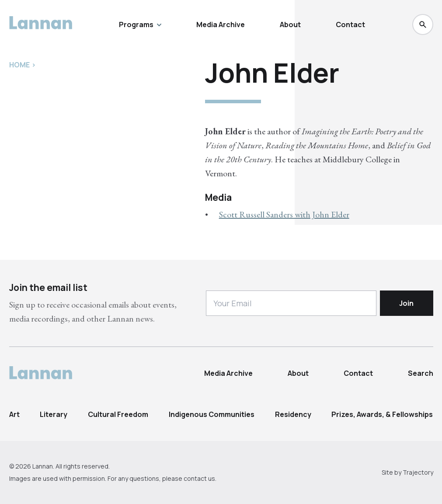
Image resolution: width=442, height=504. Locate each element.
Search (421, 373)
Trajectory (418, 472)
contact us (199, 478)
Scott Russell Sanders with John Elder (284, 214)
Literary (54, 414)
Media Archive (221, 24)
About (290, 24)
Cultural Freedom (118, 414)
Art (14, 414)
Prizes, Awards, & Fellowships (382, 414)
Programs (140, 24)
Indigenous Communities (212, 414)
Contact (350, 24)
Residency (293, 414)
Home (19, 65)
